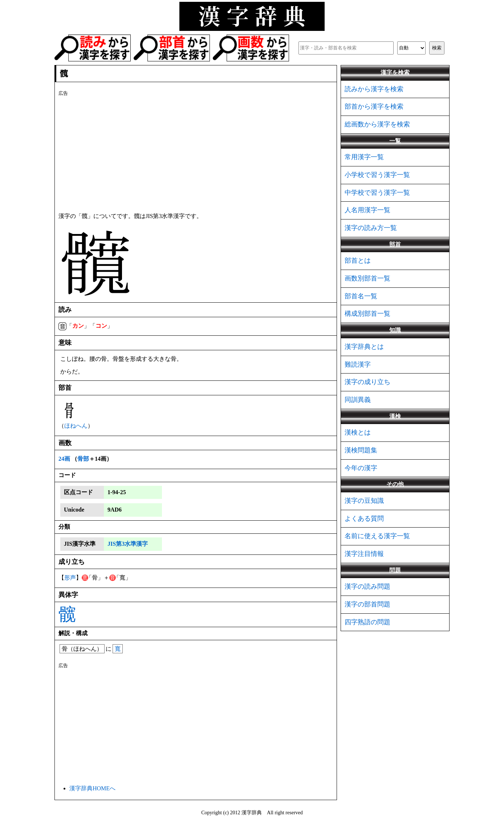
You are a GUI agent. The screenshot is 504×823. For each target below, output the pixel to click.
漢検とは (358, 432)
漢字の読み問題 (367, 586)
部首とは (358, 261)
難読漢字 (358, 364)
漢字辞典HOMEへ (92, 788)
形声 (70, 578)
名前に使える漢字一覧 (377, 536)
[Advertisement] (196, 153)
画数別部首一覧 (367, 278)
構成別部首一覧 (367, 314)
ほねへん (76, 426)
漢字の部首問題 (367, 604)
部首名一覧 (361, 296)
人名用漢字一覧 (367, 210)
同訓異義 (358, 400)
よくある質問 (364, 519)
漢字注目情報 (364, 554)
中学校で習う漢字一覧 (377, 193)
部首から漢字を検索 (374, 106)
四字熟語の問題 (367, 622)
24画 (64, 459)
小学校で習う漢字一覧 (377, 175)
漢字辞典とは (364, 347)
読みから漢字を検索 (374, 89)
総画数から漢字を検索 (377, 124)
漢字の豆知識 (364, 501)
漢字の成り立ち (367, 382)
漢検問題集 (361, 450)
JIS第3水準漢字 (128, 544)
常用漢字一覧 (364, 157)
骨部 (83, 459)
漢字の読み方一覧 (371, 228)
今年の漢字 (361, 468)
